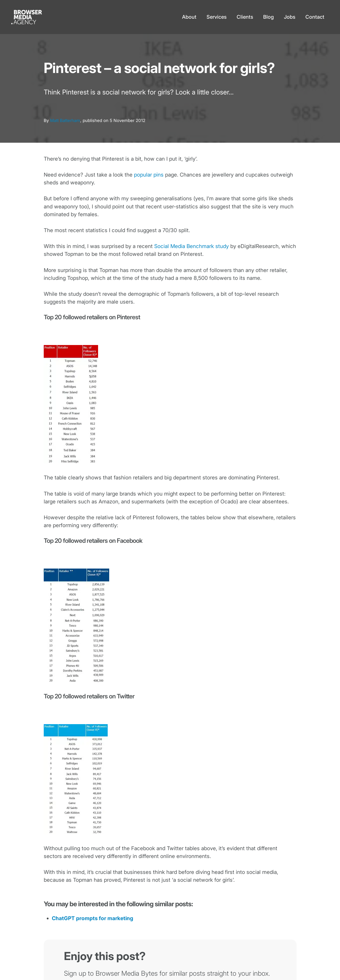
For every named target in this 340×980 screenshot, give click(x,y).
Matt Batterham (65, 120)
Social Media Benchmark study (191, 246)
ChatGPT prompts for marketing (93, 918)
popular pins (149, 175)
